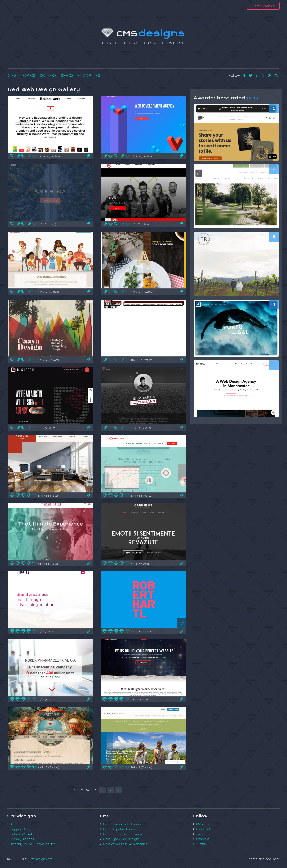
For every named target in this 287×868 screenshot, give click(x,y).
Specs (67, 75)
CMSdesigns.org (41, 859)
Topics (28, 75)
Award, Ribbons (22, 839)
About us (17, 824)
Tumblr (201, 844)
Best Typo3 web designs (121, 839)
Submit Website (263, 6)
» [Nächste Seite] (119, 790)
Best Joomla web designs (123, 834)
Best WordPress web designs (125, 844)
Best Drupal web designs (122, 829)
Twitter (201, 834)
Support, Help (21, 829)
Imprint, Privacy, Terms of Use (33, 844)
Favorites (89, 75)
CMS (143, 34)
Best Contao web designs (122, 824)
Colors (48, 75)
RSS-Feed (203, 824)
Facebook (204, 829)
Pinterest (202, 839)
